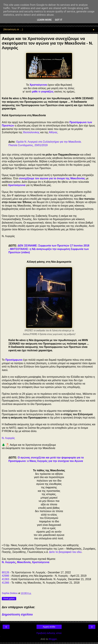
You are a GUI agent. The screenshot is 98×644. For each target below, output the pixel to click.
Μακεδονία (24, 562)
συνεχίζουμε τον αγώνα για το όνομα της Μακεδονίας (52, 178)
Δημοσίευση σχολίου (17, 614)
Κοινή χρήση (9, 599)
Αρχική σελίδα (49, 627)
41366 (5, 583)
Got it (59, 20)
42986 (5, 576)
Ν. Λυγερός (8, 438)
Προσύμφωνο (14, 360)
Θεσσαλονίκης (31, 132)
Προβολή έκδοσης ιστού (49, 633)
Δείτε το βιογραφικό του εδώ (65, 552)
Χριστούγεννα (38, 85)
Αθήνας (53, 132)
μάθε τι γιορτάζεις (43, 92)
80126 (5, 572)
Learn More (44, 20)
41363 (5, 579)
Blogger (53, 639)
